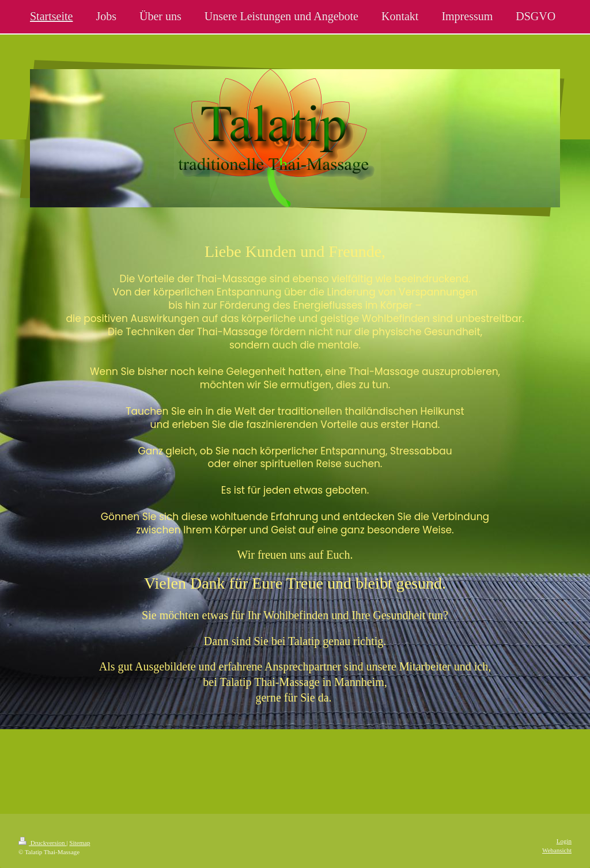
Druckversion (42, 843)
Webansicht (557, 850)
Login (564, 841)
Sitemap (80, 843)
